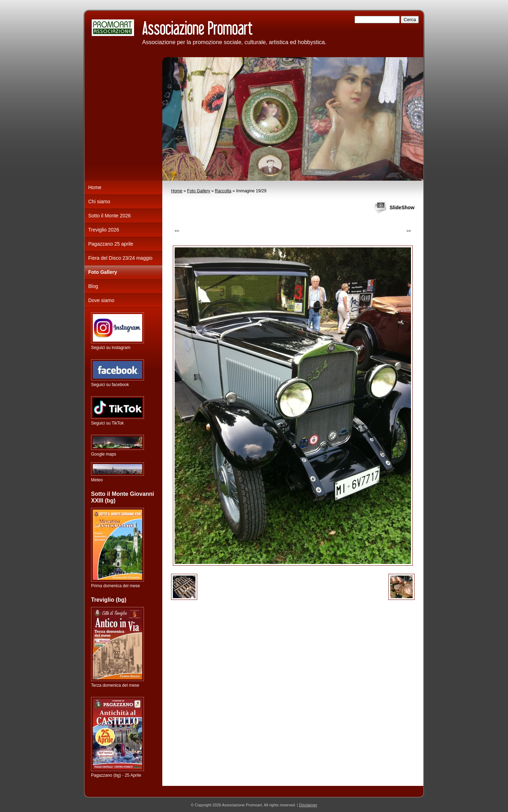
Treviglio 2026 (104, 230)
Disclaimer (308, 805)
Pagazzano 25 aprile (111, 244)
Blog (93, 286)
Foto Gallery (198, 191)
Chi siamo (99, 202)
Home (177, 191)
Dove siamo (101, 300)
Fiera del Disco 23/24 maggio (120, 258)
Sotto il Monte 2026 (110, 216)
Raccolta (223, 191)
